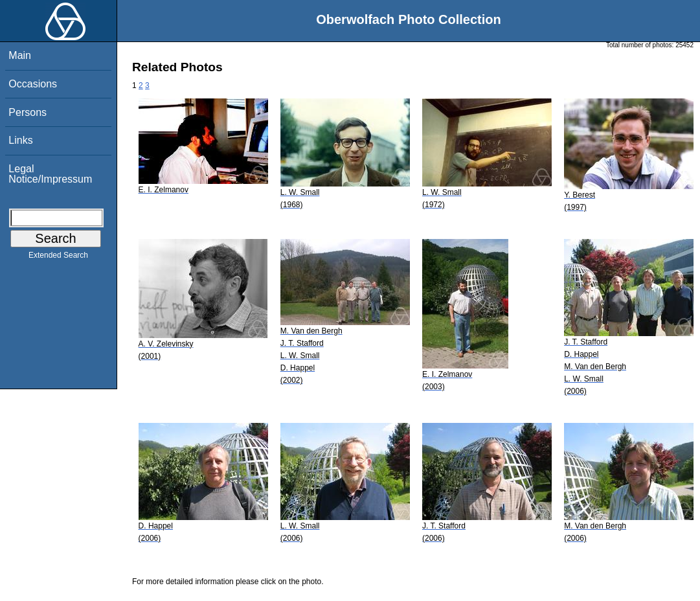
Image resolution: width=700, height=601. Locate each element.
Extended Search (58, 258)
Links (20, 140)
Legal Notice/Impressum (50, 174)
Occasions (33, 84)
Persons (28, 112)
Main (20, 55)
